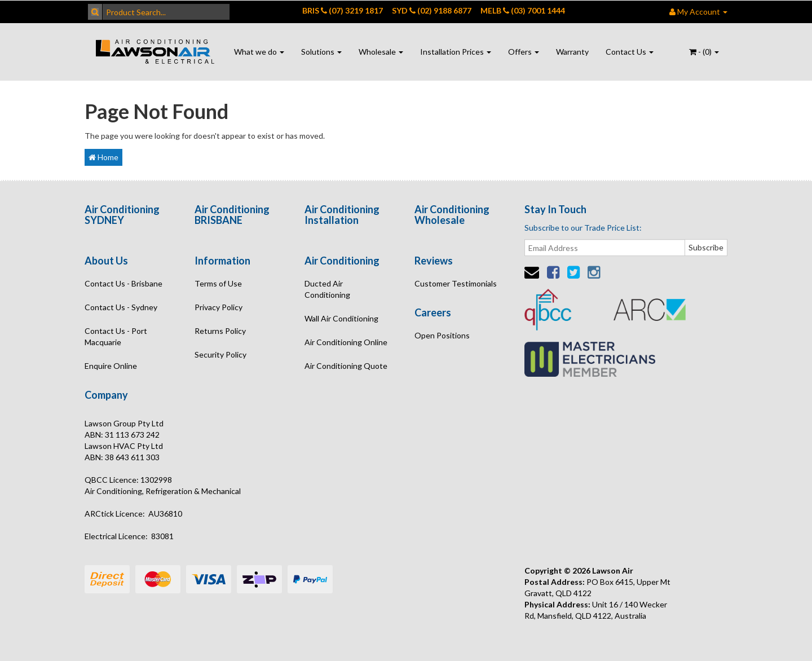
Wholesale (381, 52)
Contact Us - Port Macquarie (116, 336)
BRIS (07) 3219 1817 (343, 10)
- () (704, 52)
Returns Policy (220, 331)
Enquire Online (111, 366)
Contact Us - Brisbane (123, 283)
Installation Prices (456, 52)
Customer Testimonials (456, 283)
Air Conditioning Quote (346, 366)
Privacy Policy (219, 307)
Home (103, 157)
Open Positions (442, 335)
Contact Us (630, 52)
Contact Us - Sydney (121, 307)
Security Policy (220, 354)
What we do (259, 52)
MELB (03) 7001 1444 (523, 10)
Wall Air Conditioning (341, 318)
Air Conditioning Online (346, 342)
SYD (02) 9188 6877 (432, 10)
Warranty (572, 52)
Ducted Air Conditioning (327, 289)
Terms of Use (218, 283)
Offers (524, 52)
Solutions (321, 52)
